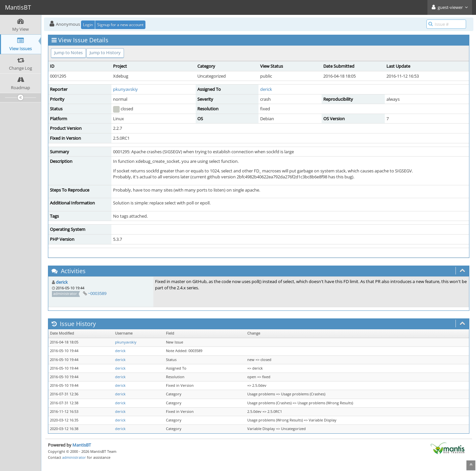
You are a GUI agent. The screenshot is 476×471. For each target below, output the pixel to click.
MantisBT (82, 445)
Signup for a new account (120, 25)
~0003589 (97, 293)
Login (88, 25)
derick (266, 89)
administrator (74, 457)
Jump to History (105, 53)
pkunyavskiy (125, 89)
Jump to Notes (68, 53)
